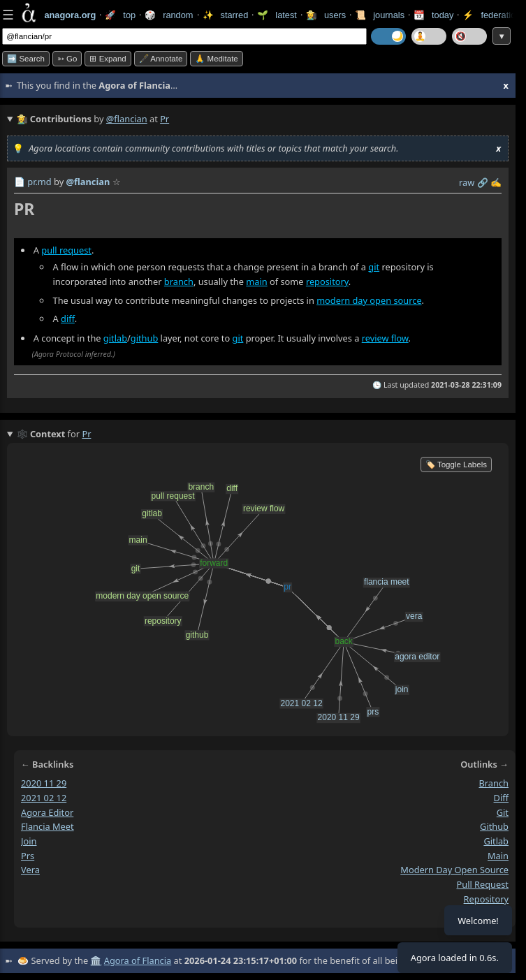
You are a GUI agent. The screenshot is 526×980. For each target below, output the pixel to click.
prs (28, 856)
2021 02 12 (44, 798)
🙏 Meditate (216, 59)
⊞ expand (108, 59)
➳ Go (67, 59)
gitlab (115, 338)
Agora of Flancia (138, 960)
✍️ (496, 182)
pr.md (39, 182)
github (144, 338)
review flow (385, 338)
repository (327, 282)
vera (30, 870)
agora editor (47, 812)
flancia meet (48, 827)
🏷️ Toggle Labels (456, 465)
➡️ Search (26, 59)
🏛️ (96, 960)
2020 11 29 (44, 783)
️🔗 (483, 182)
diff (68, 319)
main (256, 282)
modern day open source (369, 300)
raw (467, 182)
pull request (66, 250)
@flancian (127, 119)
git (374, 267)
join (29, 841)
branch (179, 282)
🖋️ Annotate (161, 59)
